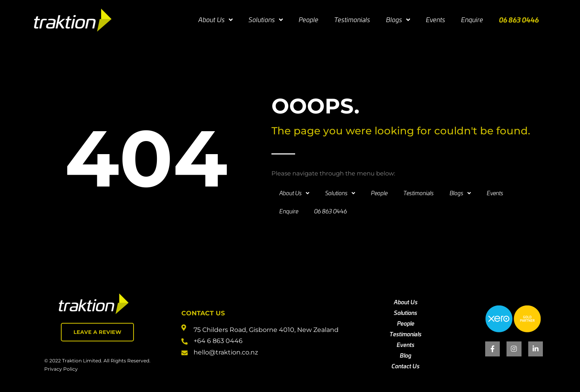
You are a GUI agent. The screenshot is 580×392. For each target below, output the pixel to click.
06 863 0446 (519, 20)
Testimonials (352, 20)
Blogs (398, 20)
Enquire (472, 20)
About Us (216, 20)
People (309, 20)
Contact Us (406, 366)
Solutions (266, 20)
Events (436, 20)
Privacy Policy (61, 369)
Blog (406, 355)
